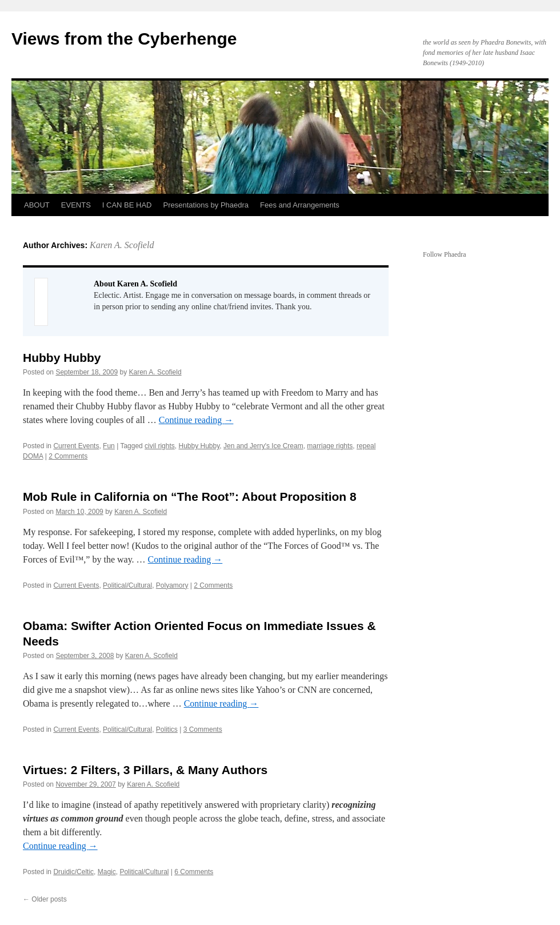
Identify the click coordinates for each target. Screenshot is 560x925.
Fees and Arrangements (300, 205)
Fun (109, 446)
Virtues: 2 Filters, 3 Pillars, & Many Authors (145, 770)
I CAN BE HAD (127, 205)
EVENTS (76, 205)
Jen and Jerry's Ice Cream (263, 446)
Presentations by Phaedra (206, 205)
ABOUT (37, 205)
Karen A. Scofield (122, 245)
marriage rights (330, 446)
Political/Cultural (127, 585)
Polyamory (172, 585)
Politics (167, 729)
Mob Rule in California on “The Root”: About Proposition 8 (190, 497)
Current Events (76, 446)
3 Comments (203, 729)
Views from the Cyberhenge (124, 39)
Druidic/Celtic (73, 872)
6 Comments (194, 872)
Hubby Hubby (62, 358)
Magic (107, 872)
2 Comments (68, 456)
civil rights (160, 446)
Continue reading (196, 420)
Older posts (45, 899)
